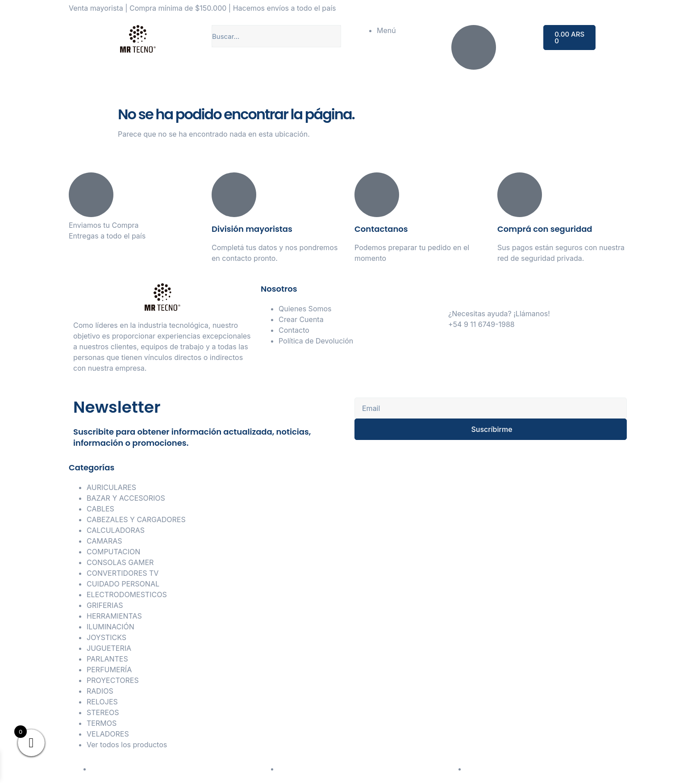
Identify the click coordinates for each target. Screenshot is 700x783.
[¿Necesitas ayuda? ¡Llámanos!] (459, 294)
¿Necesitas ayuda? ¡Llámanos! (499, 314)
